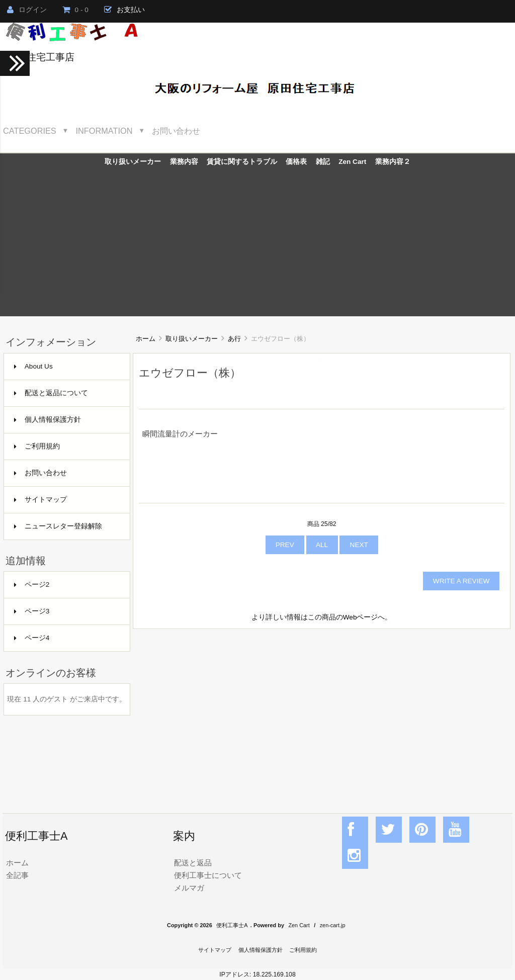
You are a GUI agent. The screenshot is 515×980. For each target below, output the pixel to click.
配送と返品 (193, 863)
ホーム (146, 339)
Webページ (361, 617)
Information (104, 131)
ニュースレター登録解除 (58, 526)
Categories (30, 131)
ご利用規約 (37, 446)
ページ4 (32, 638)
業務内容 (184, 162)
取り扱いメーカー (192, 339)
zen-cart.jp (333, 925)
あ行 (234, 339)
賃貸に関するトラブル (242, 162)
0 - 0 (75, 10)
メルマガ (189, 888)
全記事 (17, 875)
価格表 (296, 162)
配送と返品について (51, 393)
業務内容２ (393, 162)
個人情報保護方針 (48, 420)
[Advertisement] (257, 246)
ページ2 (32, 585)
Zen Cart (352, 162)
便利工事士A (232, 925)
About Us (33, 366)
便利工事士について (208, 875)
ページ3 (32, 611)
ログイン (27, 10)
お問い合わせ (176, 131)
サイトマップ (40, 500)
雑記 (323, 162)
